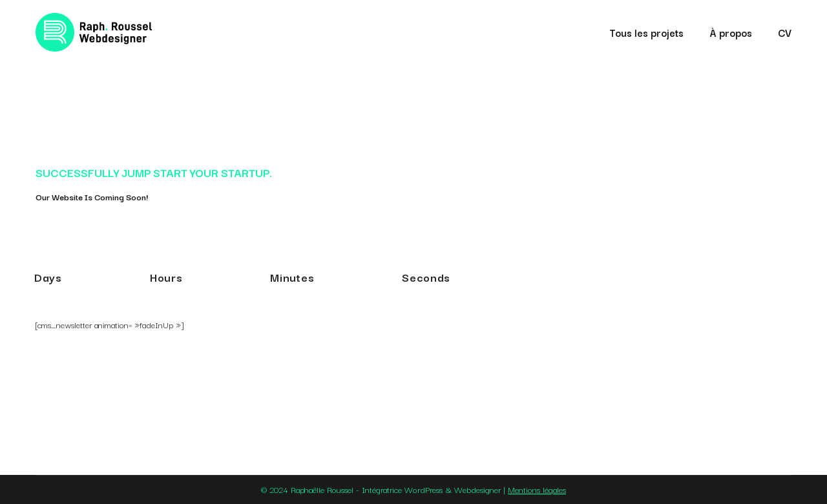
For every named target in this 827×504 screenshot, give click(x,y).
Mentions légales (537, 489)
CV (785, 32)
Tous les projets (646, 32)
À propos (731, 32)
